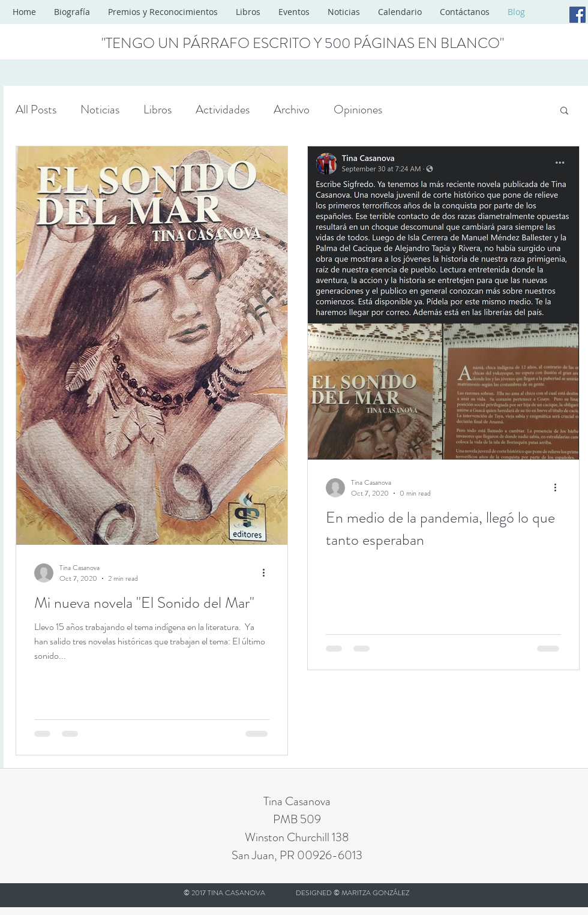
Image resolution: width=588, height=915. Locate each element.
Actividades (223, 109)
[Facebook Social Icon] (577, 15)
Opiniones (358, 109)
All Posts (36, 109)
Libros (157, 109)
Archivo (292, 109)
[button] (564, 111)
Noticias (100, 109)
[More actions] (268, 573)
